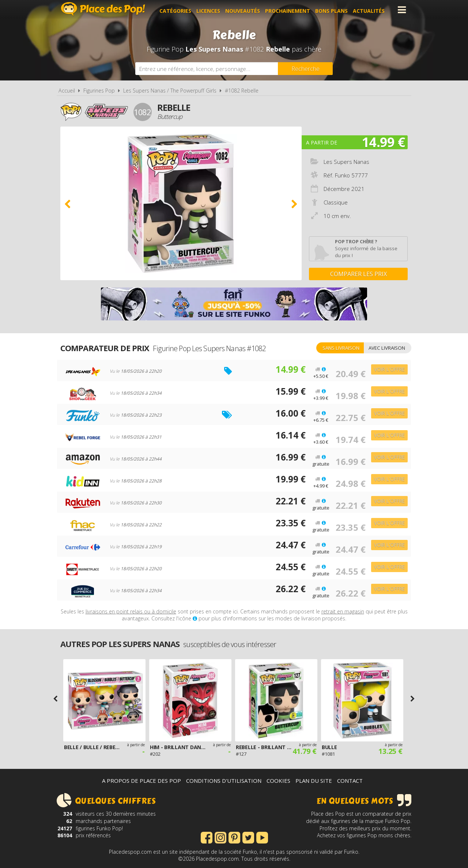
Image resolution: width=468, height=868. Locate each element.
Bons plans (334, 10)
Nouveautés (245, 10)
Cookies (278, 781)
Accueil (67, 91)
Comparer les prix (358, 274)
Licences (210, 10)
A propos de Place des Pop (141, 781)
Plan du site (314, 781)
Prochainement (290, 10)
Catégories (178, 10)
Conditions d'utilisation (224, 781)
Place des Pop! (103, 9)
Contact (350, 781)
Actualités (371, 10)
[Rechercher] (305, 69)
